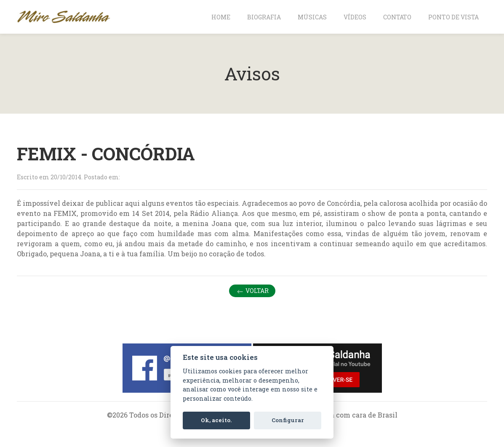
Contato (397, 17)
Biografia (264, 17)
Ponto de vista (453, 17)
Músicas (312, 17)
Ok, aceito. (216, 420)
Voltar (252, 291)
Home (221, 17)
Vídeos (355, 17)
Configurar (288, 420)
